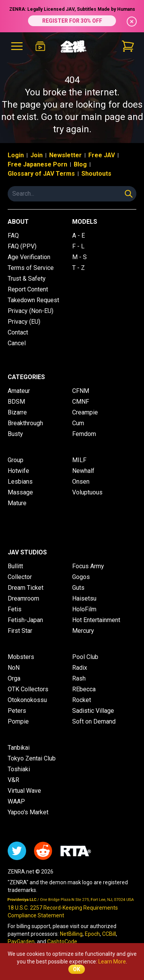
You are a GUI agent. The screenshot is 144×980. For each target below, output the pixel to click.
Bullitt (15, 566)
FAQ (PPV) (22, 246)
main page (103, 117)
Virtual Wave (24, 791)
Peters (17, 711)
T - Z (79, 268)
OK (77, 969)
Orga (14, 678)
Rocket (82, 700)
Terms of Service (31, 268)
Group (16, 460)
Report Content (28, 289)
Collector (20, 577)
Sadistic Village (93, 711)
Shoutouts (96, 174)
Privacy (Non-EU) (31, 311)
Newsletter (65, 155)
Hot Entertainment (96, 620)
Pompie (18, 721)
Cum (78, 423)
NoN (14, 668)
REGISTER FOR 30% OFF (72, 21)
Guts (78, 588)
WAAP (16, 801)
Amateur (19, 391)
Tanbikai (19, 748)
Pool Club (85, 657)
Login (16, 155)
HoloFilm (84, 609)
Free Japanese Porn (37, 164)
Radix (80, 668)
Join (36, 155)
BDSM (16, 402)
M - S (79, 257)
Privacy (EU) (24, 322)
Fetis (15, 609)
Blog (80, 164)
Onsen (81, 482)
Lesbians (20, 482)
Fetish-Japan (25, 620)
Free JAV (102, 155)
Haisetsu (84, 598)
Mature (17, 503)
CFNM (81, 391)
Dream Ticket (26, 588)
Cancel (17, 343)
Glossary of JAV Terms (41, 174)
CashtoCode (62, 942)
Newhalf (83, 471)
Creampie (85, 412)
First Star (20, 631)
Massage (20, 492)
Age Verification (29, 257)
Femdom (84, 434)
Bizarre (17, 412)
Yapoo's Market (28, 812)
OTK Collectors (28, 689)
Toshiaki (19, 769)
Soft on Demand (94, 721)
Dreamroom (23, 598)
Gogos (81, 577)
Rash (79, 678)
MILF (79, 460)
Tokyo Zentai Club (32, 758)
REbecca (84, 689)
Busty (15, 434)
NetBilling (71, 934)
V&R (13, 780)
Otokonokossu (27, 700)
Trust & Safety (27, 279)
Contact (18, 332)
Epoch (92, 934)
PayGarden (21, 942)
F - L (78, 246)
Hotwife (18, 471)
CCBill (109, 934)
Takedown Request (33, 300)
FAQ (13, 235)
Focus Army (88, 566)
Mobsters (21, 657)
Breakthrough (25, 423)
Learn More (112, 962)
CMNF (81, 402)
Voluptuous (87, 492)
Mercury (83, 631)
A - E (79, 235)
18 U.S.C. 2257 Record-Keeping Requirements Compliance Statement (63, 912)
